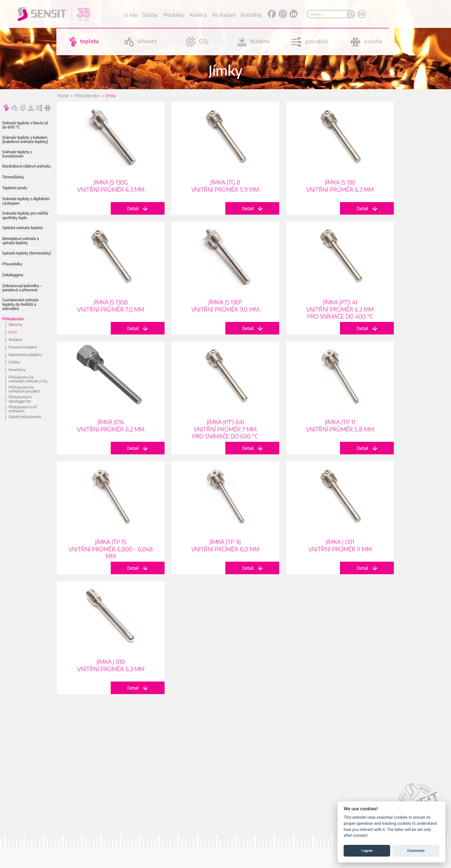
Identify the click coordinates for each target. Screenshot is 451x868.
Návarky (15, 324)
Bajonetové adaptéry (25, 355)
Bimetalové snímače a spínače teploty (20, 241)
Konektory (17, 370)
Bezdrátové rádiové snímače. (27, 166)
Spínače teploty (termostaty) (27, 253)
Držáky (14, 362)
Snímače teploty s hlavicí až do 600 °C (25, 125)
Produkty (174, 15)
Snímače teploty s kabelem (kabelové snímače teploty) (25, 140)
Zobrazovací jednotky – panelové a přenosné (22, 288)
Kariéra (198, 15)
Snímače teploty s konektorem (17, 154)
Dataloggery (13, 275)
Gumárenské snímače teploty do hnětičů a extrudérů (20, 304)
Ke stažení (224, 15)
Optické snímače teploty (23, 228)
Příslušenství (13, 319)
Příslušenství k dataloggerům (20, 399)
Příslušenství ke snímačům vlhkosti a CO (28, 379)
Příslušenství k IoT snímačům (23, 409)
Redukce (15, 340)
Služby (150, 15)
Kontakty (251, 15)
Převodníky (12, 264)
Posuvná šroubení (23, 347)
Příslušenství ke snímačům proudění (24, 389)
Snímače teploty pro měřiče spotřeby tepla (25, 215)
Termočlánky (13, 177)
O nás (131, 15)
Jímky (13, 332)
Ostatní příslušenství (25, 417)
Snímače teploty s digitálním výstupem (26, 201)
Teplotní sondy (15, 188)
